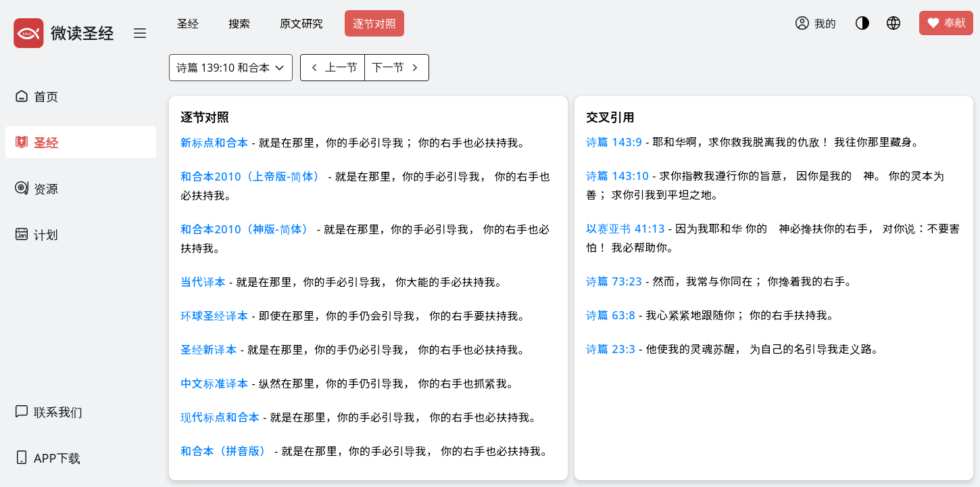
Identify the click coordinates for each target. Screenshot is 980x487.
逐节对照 (374, 24)
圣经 (188, 24)
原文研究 (301, 24)
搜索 (239, 24)
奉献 (946, 23)
